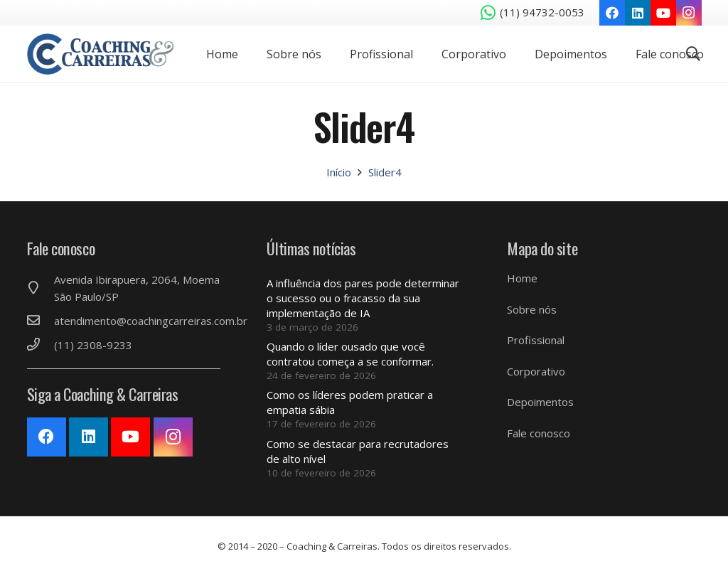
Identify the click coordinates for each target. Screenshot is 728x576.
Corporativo (536, 371)
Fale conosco (539, 433)
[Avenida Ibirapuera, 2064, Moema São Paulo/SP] (41, 288)
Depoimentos (540, 402)
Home (522, 278)
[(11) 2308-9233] (41, 345)
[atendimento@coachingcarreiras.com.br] (41, 321)
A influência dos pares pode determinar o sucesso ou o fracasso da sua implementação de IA (363, 298)
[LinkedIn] (638, 13)
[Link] (103, 54)
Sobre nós (532, 309)
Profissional (536, 340)
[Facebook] (612, 13)
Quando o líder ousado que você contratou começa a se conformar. (350, 354)
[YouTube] (663, 13)
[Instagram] (689, 13)
